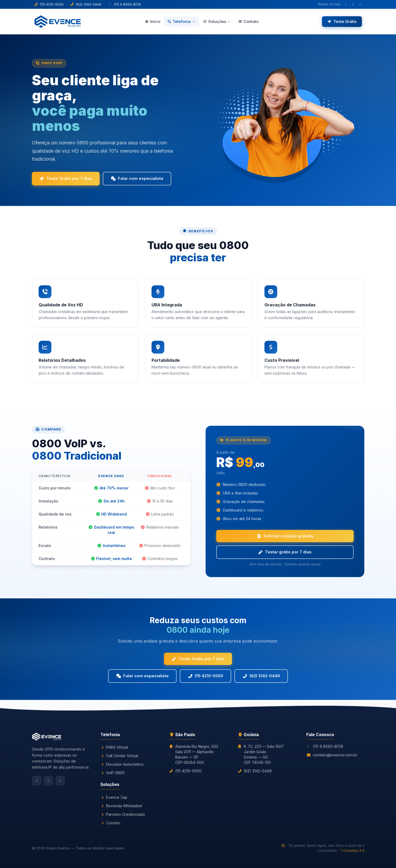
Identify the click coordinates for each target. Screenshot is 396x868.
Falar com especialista (137, 178)
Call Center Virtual (119, 756)
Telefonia (182, 21)
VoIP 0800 (113, 773)
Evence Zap (114, 797)
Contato (248, 21)
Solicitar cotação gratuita (285, 536)
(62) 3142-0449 (261, 676)
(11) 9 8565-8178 (328, 746)
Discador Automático (122, 764)
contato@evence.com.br (335, 755)
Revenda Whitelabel (121, 806)
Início (152, 21)
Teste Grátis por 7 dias (66, 178)
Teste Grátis (342, 21)
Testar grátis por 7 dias (285, 552)
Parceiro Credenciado (123, 814)
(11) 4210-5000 (206, 676)
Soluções (217, 21)
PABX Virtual (114, 747)
